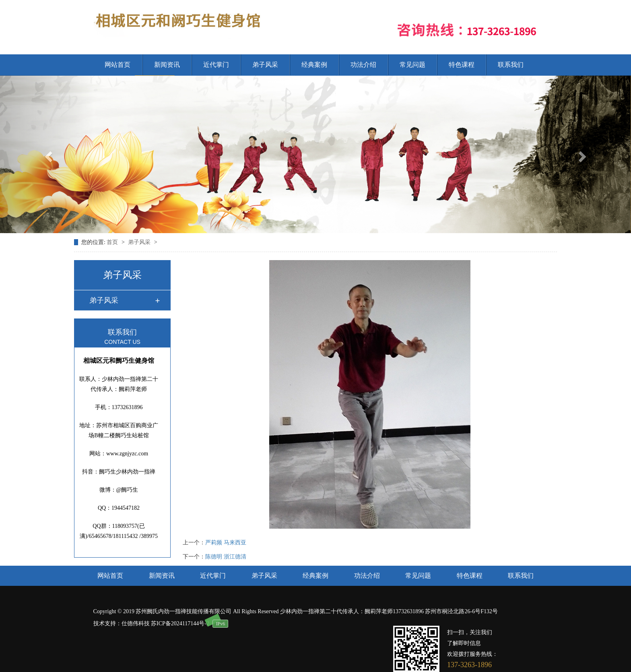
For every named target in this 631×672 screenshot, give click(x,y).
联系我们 (511, 65)
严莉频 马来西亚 (226, 543)
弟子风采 (265, 65)
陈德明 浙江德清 (226, 557)
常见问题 (412, 65)
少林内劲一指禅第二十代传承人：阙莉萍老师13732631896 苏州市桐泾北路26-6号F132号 (389, 611)
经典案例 (314, 65)
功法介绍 (363, 65)
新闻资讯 (167, 65)
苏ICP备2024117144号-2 (180, 623)
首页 (113, 242)
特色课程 (462, 65)
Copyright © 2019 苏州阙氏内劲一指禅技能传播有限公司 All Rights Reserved (187, 611)
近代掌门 (216, 65)
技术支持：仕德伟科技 (122, 623)
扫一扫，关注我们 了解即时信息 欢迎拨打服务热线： (472, 643)
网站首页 (118, 65)
